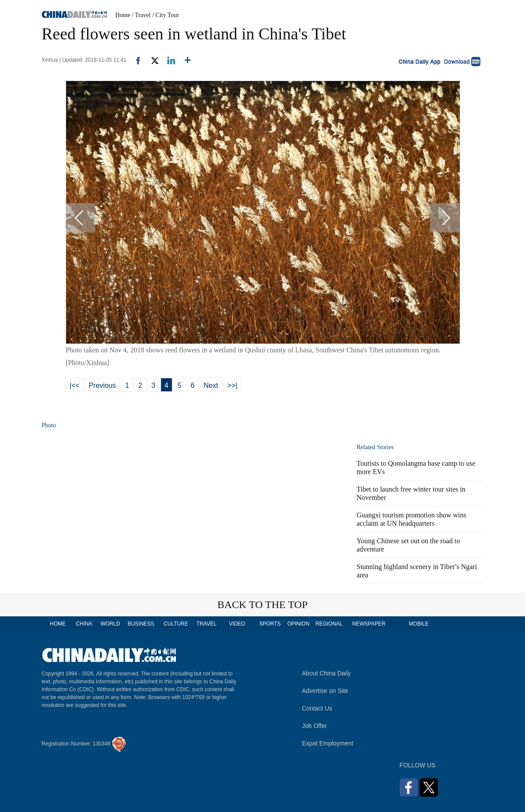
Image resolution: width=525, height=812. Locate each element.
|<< (75, 385)
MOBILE (418, 624)
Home (123, 15)
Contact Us (317, 708)
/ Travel (141, 15)
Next (211, 385)
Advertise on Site (325, 691)
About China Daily (326, 673)
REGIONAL (329, 624)
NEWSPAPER (368, 624)
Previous (102, 385)
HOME (58, 624)
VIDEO (237, 624)
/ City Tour (166, 15)
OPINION (299, 624)
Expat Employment (328, 743)
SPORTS (270, 624)
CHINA (84, 624)
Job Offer (314, 726)
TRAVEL (206, 624)
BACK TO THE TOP (263, 605)
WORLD (110, 624)
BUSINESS (141, 624)
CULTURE (176, 624)
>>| (232, 385)
